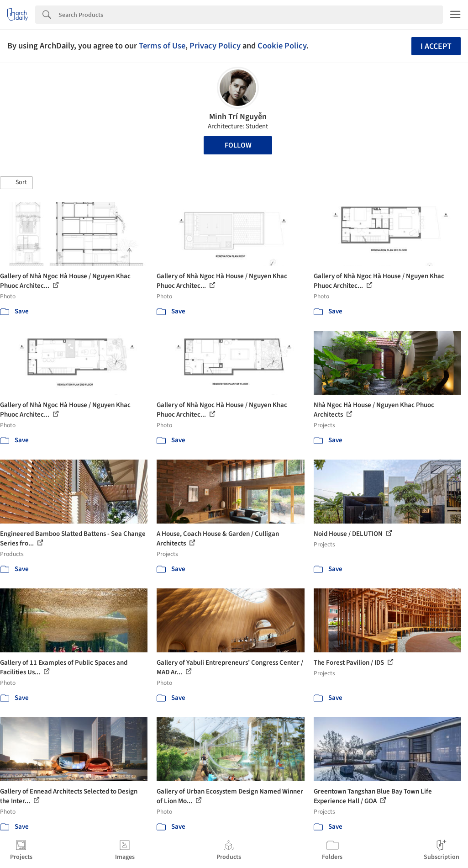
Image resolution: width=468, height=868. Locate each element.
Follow (238, 145)
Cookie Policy (282, 46)
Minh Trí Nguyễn (238, 117)
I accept (436, 46)
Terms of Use (162, 46)
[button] (16, 183)
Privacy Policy (215, 46)
